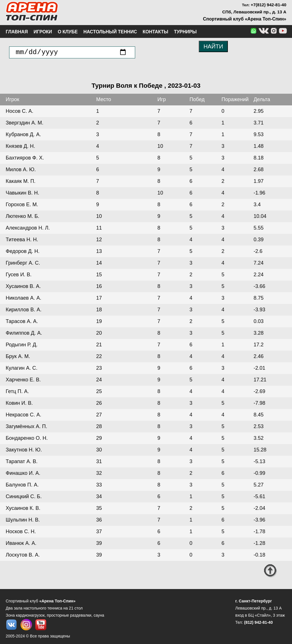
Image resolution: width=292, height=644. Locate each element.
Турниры (185, 32)
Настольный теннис (110, 32)
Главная (17, 32)
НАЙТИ (213, 46)
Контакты (155, 32)
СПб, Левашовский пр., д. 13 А (254, 12)
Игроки (43, 32)
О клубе (68, 32)
